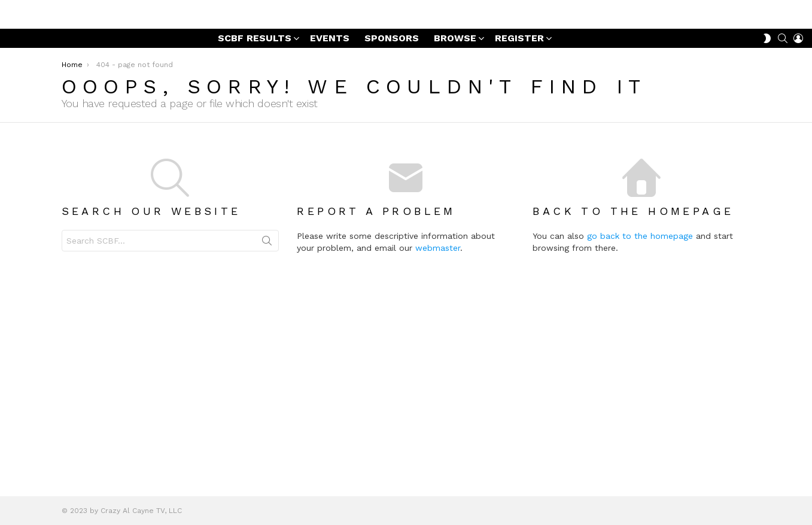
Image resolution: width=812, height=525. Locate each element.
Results (48, 163)
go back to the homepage (706, 266)
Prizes (45, 230)
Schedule (51, 247)
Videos (45, 213)
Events (46, 263)
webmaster (516, 278)
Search (345, 273)
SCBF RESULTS (255, 70)
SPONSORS (392, 68)
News (35, 110)
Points (36, 279)
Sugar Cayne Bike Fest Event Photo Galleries (66, 136)
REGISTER (519, 70)
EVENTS (330, 68)
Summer (41, 293)
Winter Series (59, 180)
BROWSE (455, 70)
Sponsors (51, 196)
